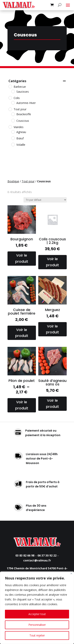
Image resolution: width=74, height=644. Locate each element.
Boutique (13, 181)
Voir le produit (22, 258)
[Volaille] (13, 144)
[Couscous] (13, 120)
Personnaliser (37, 625)
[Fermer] (71, 573)
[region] (37, 608)
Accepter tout (37, 614)
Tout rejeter (37, 635)
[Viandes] (10, 127)
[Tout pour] (10, 109)
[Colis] (10, 98)
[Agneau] (13, 132)
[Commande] (45, 200)
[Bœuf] (13, 138)
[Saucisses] (13, 91)
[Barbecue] (10, 86)
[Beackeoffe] (13, 114)
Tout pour (28, 181)
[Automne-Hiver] (13, 103)
